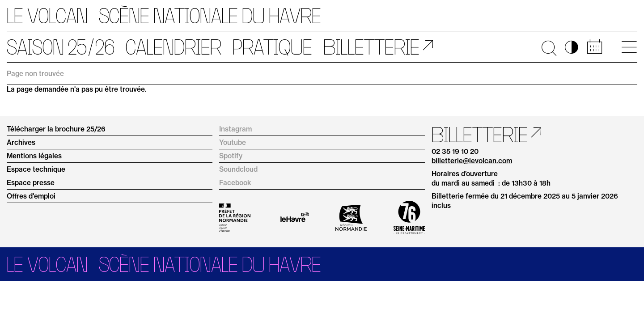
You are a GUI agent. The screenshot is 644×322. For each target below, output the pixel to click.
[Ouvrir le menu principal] (629, 47)
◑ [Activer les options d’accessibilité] (572, 47)
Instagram (235, 129)
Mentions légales (34, 156)
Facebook (235, 183)
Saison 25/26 (61, 47)
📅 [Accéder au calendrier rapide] (595, 47)
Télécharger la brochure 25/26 (56, 129)
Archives (21, 142)
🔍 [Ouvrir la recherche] (549, 47)
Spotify (231, 156)
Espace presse (31, 183)
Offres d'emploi (31, 196)
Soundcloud (238, 169)
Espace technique (36, 169)
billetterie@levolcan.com (472, 161)
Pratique (272, 47)
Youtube (233, 142)
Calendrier (174, 47)
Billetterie (371, 47)
